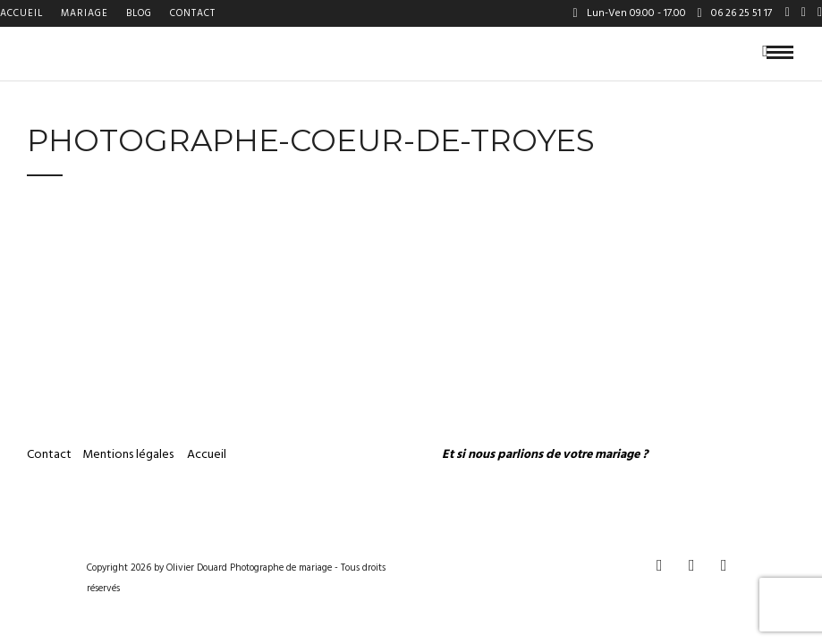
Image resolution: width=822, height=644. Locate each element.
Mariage (85, 13)
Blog (139, 13)
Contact (193, 13)
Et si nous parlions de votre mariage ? (545, 455)
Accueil (21, 13)
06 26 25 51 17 (735, 13)
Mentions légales (129, 455)
